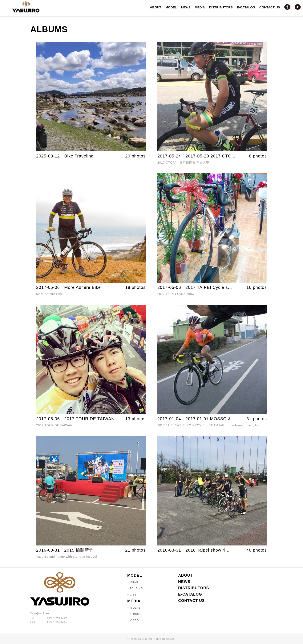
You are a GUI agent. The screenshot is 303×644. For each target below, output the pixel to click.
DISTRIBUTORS (221, 7)
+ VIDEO (133, 620)
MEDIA (200, 7)
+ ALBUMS (134, 614)
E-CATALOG (246, 7)
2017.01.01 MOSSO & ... (211, 419)
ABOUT (156, 7)
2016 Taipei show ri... (207, 550)
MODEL (171, 7)
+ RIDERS (134, 608)
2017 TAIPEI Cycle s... (209, 287)
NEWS (186, 7)
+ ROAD (133, 582)
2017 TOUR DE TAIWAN (89, 419)
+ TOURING (135, 588)
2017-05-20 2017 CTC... (210, 156)
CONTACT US (270, 7)
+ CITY (132, 595)
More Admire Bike (82, 287)
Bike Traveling (79, 156)
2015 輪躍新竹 (79, 550)
